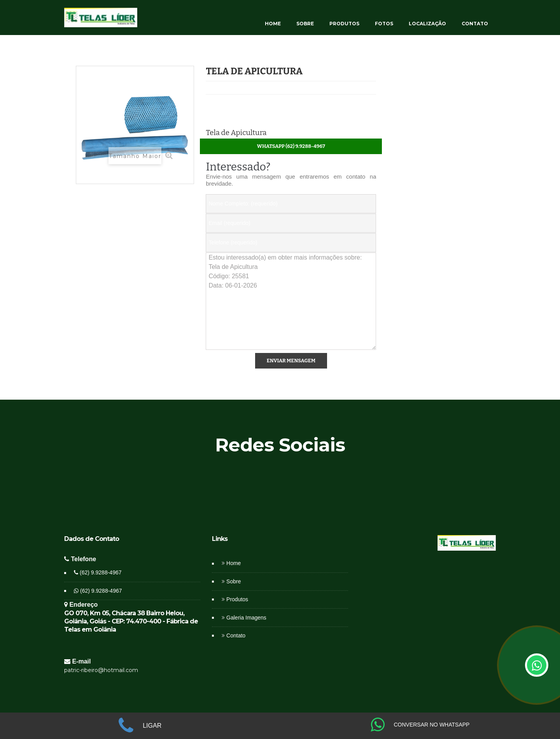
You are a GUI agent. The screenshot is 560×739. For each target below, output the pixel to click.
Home (234, 563)
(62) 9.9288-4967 (98, 572)
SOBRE (305, 24)
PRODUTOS (344, 24)
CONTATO (475, 24)
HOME (273, 24)
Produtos (237, 599)
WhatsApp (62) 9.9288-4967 (291, 146)
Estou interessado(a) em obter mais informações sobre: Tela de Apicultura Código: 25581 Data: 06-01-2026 (291, 301)
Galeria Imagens (246, 618)
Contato (236, 635)
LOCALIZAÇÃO (427, 24)
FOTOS (384, 24)
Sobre (234, 581)
